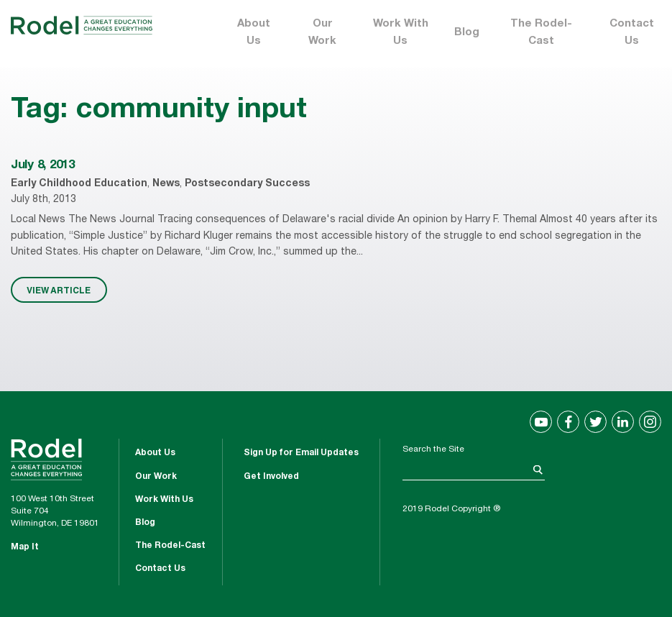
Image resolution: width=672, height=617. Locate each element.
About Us (254, 33)
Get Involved (271, 477)
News (166, 184)
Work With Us (401, 33)
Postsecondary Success (247, 184)
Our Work (322, 33)
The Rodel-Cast (541, 33)
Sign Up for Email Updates (301, 453)
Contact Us (632, 33)
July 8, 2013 (43, 166)
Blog (467, 33)
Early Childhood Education (79, 184)
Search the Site (433, 449)
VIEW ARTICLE (59, 290)
